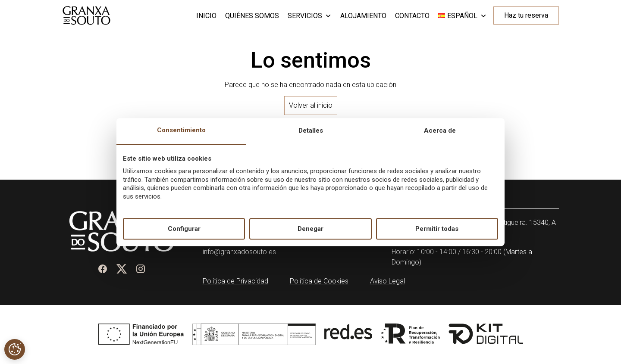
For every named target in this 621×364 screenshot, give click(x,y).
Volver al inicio (311, 105)
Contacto (412, 16)
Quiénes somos (252, 16)
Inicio (206, 16)
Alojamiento (363, 16)
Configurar (184, 229)
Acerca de (440, 131)
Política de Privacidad (235, 281)
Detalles (311, 131)
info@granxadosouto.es (239, 252)
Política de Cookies (319, 281)
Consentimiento (181, 131)
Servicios (310, 16)
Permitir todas (437, 229)
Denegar (310, 229)
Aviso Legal (387, 281)
